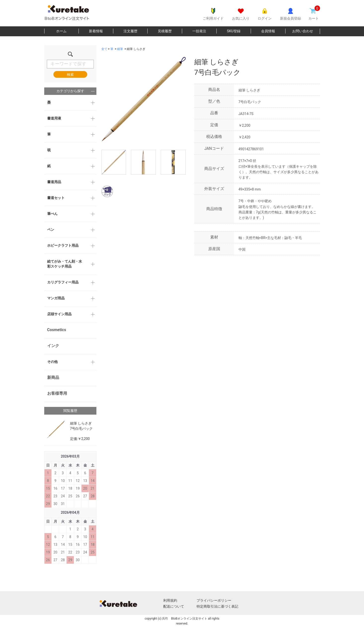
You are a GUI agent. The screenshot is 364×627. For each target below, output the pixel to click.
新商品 (53, 377)
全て (104, 49)
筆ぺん (52, 214)
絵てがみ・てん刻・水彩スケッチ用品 (65, 264)
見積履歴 (165, 31)
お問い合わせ (303, 31)
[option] (144, 99)
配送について (174, 606)
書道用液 (54, 118)
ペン (51, 230)
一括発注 (199, 31)
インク (53, 346)
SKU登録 (234, 31)
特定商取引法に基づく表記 (217, 606)
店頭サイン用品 (59, 314)
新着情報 (96, 31)
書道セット (56, 198)
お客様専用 (57, 393)
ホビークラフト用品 (63, 245)
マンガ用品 (56, 298)
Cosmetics (57, 330)
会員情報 (268, 31)
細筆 (120, 49)
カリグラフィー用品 (63, 282)
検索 (70, 75)
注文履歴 (130, 31)
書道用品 (54, 182)
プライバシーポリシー (214, 600)
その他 (52, 362)
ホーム (61, 31)
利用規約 (170, 600)
